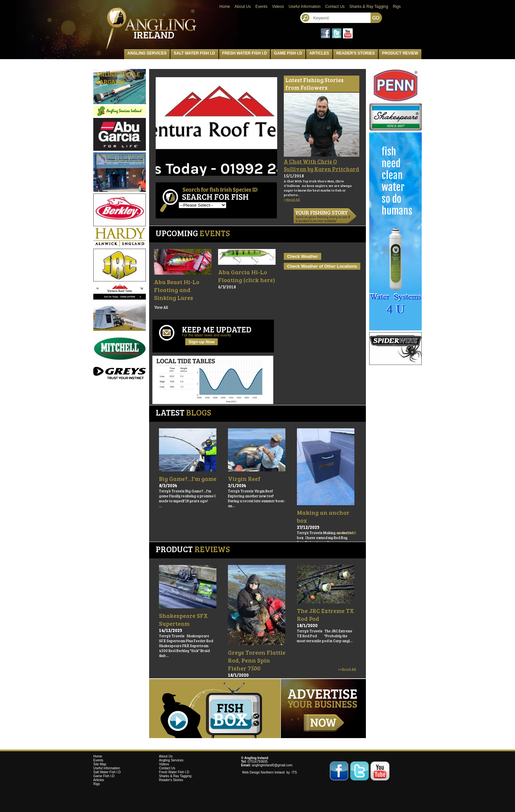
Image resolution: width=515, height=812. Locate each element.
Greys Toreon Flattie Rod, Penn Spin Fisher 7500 (257, 660)
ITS (294, 772)
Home (225, 7)
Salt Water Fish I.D (194, 53)
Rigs (397, 7)
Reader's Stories (356, 53)
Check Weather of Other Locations (322, 266)
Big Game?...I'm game (188, 479)
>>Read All (292, 199)
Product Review (400, 53)
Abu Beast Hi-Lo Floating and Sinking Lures (177, 290)
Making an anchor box (323, 516)
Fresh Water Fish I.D (245, 53)
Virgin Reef (244, 479)
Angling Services (147, 53)
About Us (243, 7)
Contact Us (335, 7)
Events (261, 7)
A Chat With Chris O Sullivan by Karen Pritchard (321, 165)
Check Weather (302, 256)
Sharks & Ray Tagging (369, 7)
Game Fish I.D (288, 53)
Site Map (100, 764)
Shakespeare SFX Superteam (183, 620)
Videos (278, 7)
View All (161, 307)
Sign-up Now (202, 342)
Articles (319, 53)
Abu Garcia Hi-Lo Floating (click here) (246, 276)
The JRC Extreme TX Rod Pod (325, 615)
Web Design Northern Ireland (264, 772)
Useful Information (305, 7)
